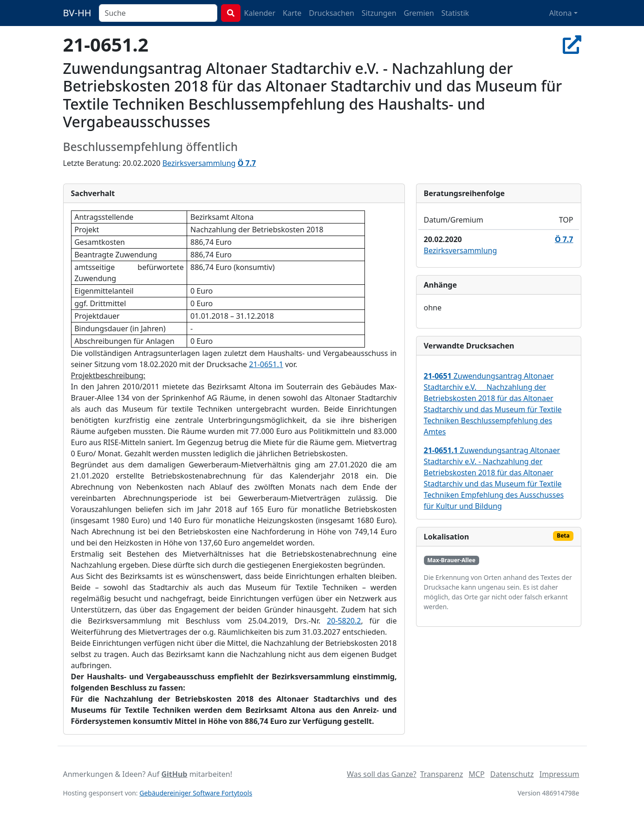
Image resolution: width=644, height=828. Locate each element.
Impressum (559, 774)
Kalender (260, 13)
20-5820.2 (344, 621)
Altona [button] (561, 13)
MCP (476, 774)
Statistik (455, 13)
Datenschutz (512, 774)
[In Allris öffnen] (572, 44)
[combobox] (158, 13)
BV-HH (77, 13)
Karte (292, 13)
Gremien (419, 13)
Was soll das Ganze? (382, 774)
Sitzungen (379, 13)
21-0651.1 (266, 364)
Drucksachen (332, 13)
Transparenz (442, 774)
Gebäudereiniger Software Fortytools (196, 793)
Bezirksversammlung (199, 163)
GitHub (174, 774)
